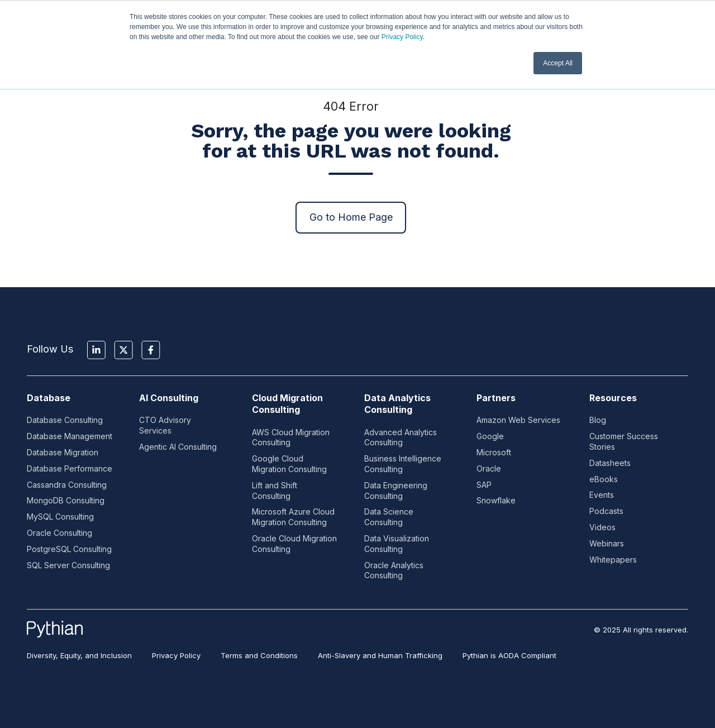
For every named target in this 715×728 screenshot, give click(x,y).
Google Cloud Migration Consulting (289, 464)
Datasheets (610, 463)
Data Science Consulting (389, 517)
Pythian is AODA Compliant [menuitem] (509, 655)
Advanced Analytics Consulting (401, 437)
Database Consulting (65, 420)
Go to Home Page (351, 217)
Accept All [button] (558, 63)
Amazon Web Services (518, 420)
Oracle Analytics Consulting (394, 570)
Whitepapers (613, 560)
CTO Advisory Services (165, 425)
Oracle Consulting (59, 533)
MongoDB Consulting (66, 500)
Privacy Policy (402, 37)
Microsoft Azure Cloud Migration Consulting (293, 517)
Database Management (70, 436)
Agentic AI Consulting (178, 447)
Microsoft (494, 452)
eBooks (604, 479)
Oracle (489, 468)
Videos (602, 527)
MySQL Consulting (60, 517)
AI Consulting (169, 398)
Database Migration (63, 452)
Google (490, 436)
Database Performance (70, 468)
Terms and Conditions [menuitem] (259, 655)
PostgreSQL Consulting (69, 549)
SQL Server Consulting (68, 565)
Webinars (607, 543)
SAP (484, 485)
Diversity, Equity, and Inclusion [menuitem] (79, 655)
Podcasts (606, 511)
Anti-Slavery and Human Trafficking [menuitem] (380, 655)
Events (602, 495)
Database (49, 398)
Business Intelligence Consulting (403, 464)
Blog (598, 420)
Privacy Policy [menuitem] (176, 655)
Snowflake (496, 500)
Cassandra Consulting (67, 485)
